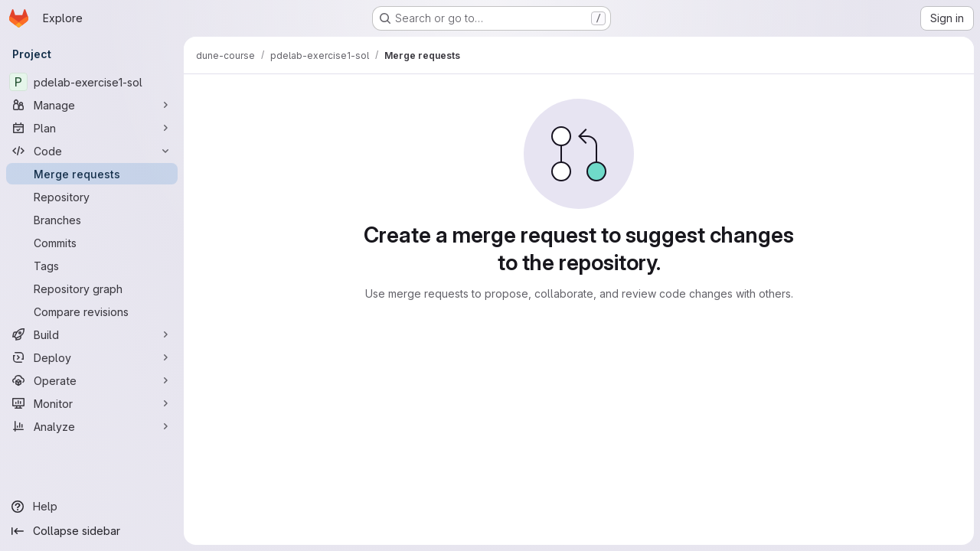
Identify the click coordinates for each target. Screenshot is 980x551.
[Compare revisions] (92, 311)
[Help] (92, 507)
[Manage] (92, 105)
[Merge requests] (92, 174)
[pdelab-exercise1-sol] (92, 82)
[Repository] (92, 197)
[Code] (92, 151)
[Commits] (92, 243)
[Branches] (92, 220)
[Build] (92, 334)
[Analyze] (92, 426)
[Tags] (92, 266)
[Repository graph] (92, 289)
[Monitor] (92, 403)
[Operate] (92, 380)
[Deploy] (92, 357)
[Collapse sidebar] (92, 531)
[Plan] (92, 128)
